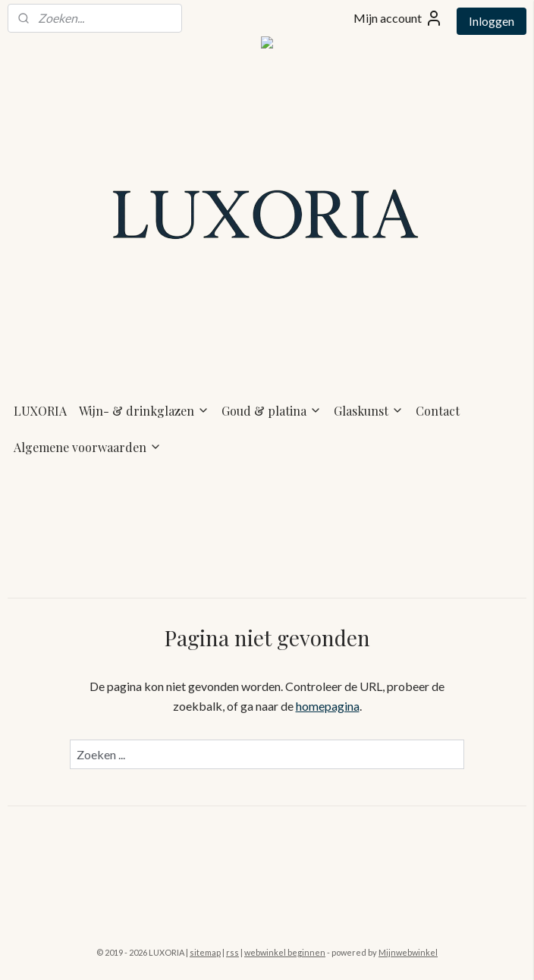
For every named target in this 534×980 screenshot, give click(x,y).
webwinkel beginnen (285, 952)
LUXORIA (40, 411)
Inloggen (492, 21)
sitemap (205, 952)
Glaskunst (369, 411)
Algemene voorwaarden (88, 447)
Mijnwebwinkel (408, 952)
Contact (438, 411)
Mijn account (398, 18)
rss (232, 952)
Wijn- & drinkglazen (144, 411)
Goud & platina (272, 411)
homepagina (328, 706)
